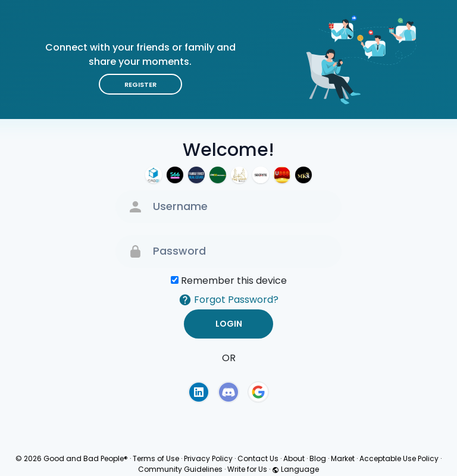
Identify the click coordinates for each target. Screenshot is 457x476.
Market (343, 458)
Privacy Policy (208, 458)
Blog (318, 458)
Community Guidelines (180, 469)
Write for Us (247, 469)
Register (140, 84)
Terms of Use (156, 458)
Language (295, 469)
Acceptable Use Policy (399, 458)
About (294, 458)
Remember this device (234, 281)
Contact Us (258, 458)
